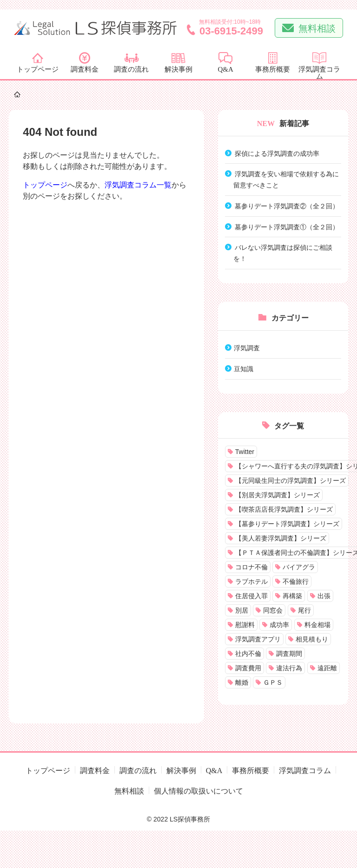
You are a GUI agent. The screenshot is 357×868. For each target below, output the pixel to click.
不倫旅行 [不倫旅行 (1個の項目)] (296, 581)
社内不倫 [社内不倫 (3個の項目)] (248, 654)
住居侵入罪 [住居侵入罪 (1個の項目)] (251, 596)
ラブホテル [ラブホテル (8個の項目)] (251, 581)
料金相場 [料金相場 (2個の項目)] (317, 625)
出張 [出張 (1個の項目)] (324, 596)
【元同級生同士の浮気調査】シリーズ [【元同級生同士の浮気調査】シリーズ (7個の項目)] (291, 481)
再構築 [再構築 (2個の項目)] (292, 596)
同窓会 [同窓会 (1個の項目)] (273, 610)
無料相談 (317, 27)
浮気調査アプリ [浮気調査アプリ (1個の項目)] (258, 639)
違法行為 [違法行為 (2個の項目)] (289, 668)
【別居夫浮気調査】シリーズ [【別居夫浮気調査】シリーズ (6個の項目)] (278, 495)
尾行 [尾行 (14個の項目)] (304, 610)
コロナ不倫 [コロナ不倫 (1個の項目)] (251, 567)
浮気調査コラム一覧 (138, 185)
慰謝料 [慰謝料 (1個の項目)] (245, 625)
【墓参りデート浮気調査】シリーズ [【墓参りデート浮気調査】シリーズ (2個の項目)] (287, 524)
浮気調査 (247, 347)
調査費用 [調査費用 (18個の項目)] (248, 668)
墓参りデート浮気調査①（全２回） (287, 227)
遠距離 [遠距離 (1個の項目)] (327, 668)
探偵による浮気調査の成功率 (277, 153)
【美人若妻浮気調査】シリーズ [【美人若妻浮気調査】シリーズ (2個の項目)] (281, 538)
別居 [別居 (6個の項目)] (242, 610)
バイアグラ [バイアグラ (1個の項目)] (299, 567)
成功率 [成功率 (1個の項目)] (279, 625)
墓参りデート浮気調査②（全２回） (287, 206)
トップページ (45, 185)
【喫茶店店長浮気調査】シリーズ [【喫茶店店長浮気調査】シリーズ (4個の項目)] (284, 509)
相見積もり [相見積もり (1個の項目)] (312, 639)
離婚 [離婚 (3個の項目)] (242, 682)
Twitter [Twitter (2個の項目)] (245, 452)
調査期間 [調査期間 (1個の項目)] (289, 654)
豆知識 (244, 368)
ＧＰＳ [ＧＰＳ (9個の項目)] (273, 682)
